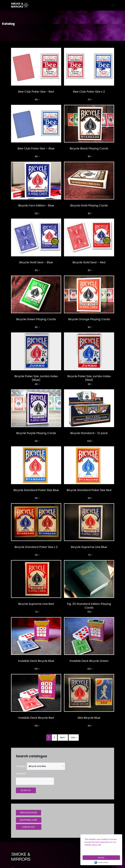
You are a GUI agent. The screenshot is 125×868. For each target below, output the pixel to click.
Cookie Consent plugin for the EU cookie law (101, 862)
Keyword (21, 774)
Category (21, 766)
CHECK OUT (29, 827)
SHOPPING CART (29, 820)
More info (97, 845)
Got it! (101, 858)
